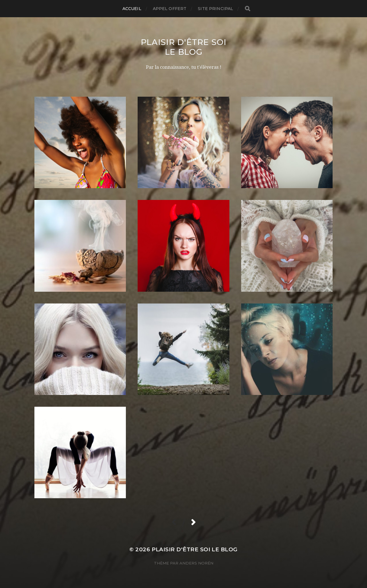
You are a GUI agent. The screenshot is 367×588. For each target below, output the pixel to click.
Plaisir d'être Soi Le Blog (184, 47)
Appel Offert (170, 9)
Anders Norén (196, 563)
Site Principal (215, 9)
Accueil (132, 9)
